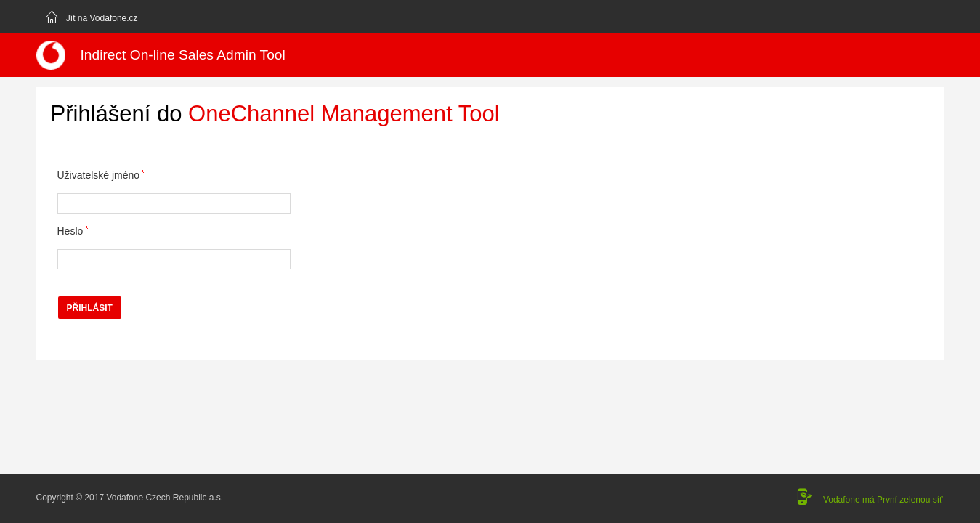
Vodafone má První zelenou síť (883, 500)
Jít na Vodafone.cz (92, 17)
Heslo (70, 231)
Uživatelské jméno (99, 175)
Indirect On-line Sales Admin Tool (183, 55)
